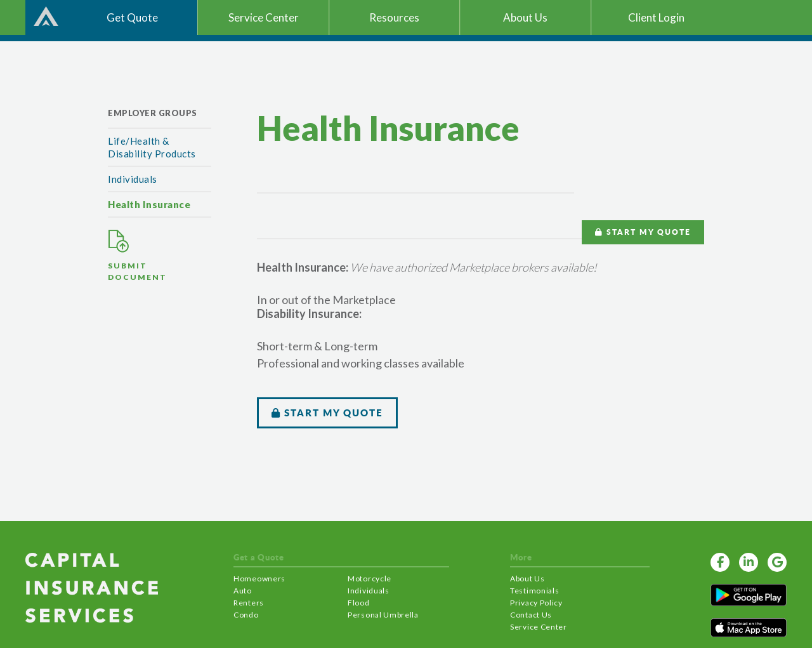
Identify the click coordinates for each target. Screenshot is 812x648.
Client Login (656, 17)
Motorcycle (370, 579)
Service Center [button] (264, 17)
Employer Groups (153, 113)
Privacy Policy (536, 603)
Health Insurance (149, 204)
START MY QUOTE (643, 231)
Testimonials (534, 591)
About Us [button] (525, 17)
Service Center (539, 627)
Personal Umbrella (383, 615)
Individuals (133, 179)
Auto (243, 591)
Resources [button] (394, 17)
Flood (359, 603)
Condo (246, 615)
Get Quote (132, 17)
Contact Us (531, 615)
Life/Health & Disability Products (152, 147)
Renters (249, 603)
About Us (527, 579)
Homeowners (259, 579)
